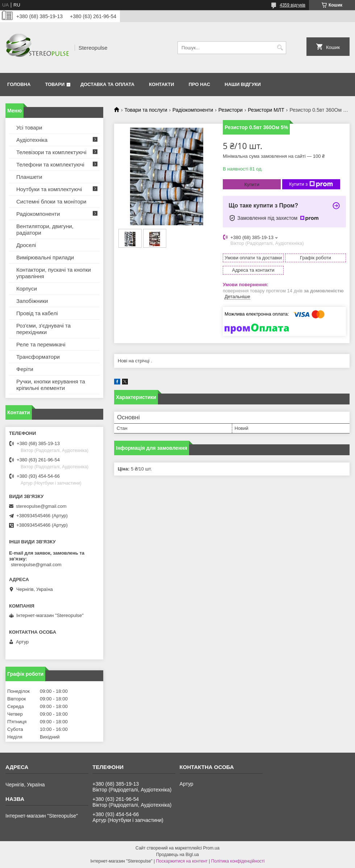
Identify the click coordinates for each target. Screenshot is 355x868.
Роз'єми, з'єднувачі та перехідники (43, 329)
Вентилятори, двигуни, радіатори (45, 229)
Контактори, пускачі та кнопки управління (54, 273)
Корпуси (27, 289)
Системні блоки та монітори (51, 201)
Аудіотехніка (32, 140)
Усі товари (29, 127)
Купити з (311, 184)
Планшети (29, 177)
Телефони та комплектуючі (50, 164)
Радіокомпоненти (193, 110)
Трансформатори (38, 357)
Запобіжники (32, 301)
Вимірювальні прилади (45, 257)
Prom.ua (211, 848)
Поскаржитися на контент (182, 861)
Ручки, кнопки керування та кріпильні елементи (51, 385)
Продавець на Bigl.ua (177, 855)
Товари (55, 84)
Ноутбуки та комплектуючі (49, 189)
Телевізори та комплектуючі (51, 152)
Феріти (25, 369)
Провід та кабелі (37, 313)
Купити (252, 184)
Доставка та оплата (107, 84)
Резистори (231, 110)
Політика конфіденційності (238, 861)
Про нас (199, 84)
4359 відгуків (293, 5)
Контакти (162, 84)
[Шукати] (280, 48)
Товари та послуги (146, 110)
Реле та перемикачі (41, 344)
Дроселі (26, 245)
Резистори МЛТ (266, 110)
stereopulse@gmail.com (41, 506)
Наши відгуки (243, 84)
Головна (19, 84)
